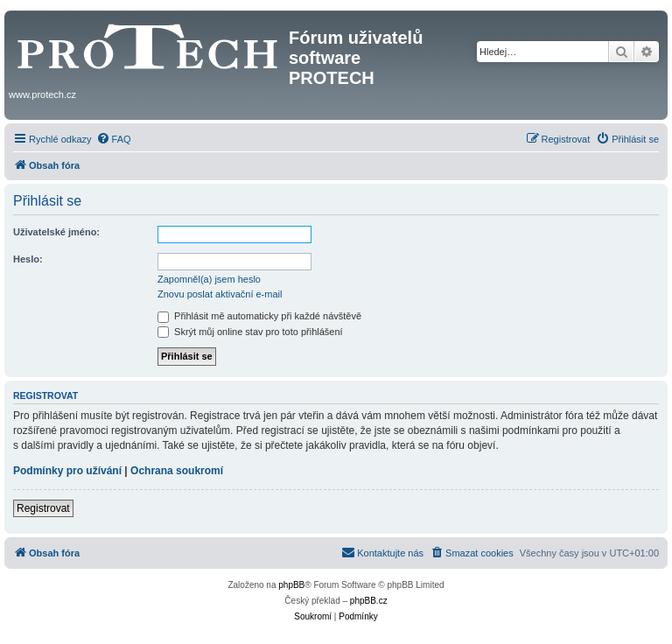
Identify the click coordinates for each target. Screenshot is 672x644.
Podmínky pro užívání (67, 471)
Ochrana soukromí (177, 471)
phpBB (291, 585)
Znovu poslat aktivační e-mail (220, 294)
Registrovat (43, 508)
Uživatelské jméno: (56, 232)
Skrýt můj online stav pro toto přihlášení (250, 332)
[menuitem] (114, 139)
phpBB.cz (369, 601)
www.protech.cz (42, 94)
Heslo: (28, 259)
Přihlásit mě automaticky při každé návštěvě (259, 316)
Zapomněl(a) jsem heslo (209, 279)
